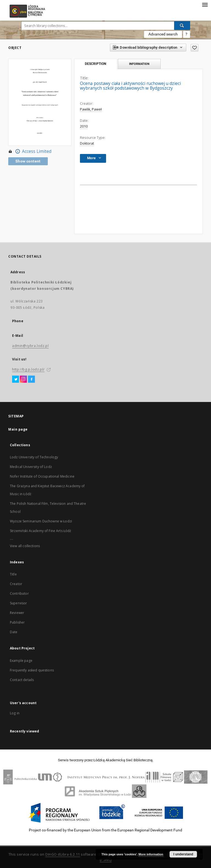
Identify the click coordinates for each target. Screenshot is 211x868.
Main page (18, 429)
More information (151, 854)
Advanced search (163, 34)
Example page (21, 661)
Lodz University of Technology (34, 457)
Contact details (22, 680)
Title (13, 574)
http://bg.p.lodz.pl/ (28, 369)
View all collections (25, 546)
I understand (183, 854)
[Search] (182, 26)
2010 (84, 126)
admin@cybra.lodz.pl (30, 346)
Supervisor (19, 603)
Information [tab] (139, 64)
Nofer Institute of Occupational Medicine (42, 476)
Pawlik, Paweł (91, 109)
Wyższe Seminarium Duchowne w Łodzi (41, 521)
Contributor (19, 593)
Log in (15, 713)
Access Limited (30, 151)
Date (14, 632)
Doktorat (87, 143)
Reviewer (17, 613)
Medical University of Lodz (31, 467)
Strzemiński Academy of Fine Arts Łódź (41, 531)
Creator (16, 584)
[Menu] (205, 4)
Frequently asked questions (32, 670)
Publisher (17, 622)
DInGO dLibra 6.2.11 (63, 854)
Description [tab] (95, 64)
